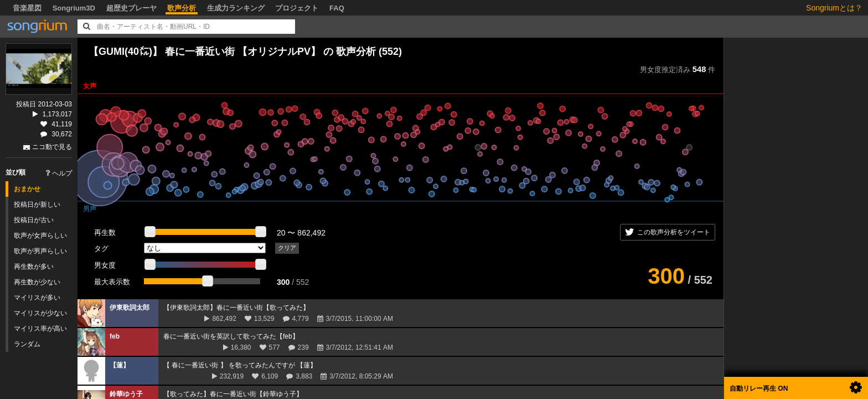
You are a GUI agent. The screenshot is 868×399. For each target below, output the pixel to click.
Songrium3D (74, 8)
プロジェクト (297, 8)
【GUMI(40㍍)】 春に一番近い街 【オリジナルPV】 (205, 52)
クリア (287, 248)
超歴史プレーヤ (131, 8)
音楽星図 (27, 8)
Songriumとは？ (834, 8)
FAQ (337, 8)
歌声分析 (182, 8)
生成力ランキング (236, 8)
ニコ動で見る (52, 147)
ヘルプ (59, 173)
